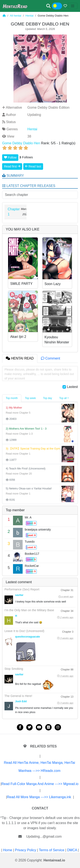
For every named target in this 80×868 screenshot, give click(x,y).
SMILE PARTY (21, 284)
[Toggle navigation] (73, 6)
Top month (12, 398)
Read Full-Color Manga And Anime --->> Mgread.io (40, 784)
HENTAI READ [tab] (20, 358)
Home (8, 850)
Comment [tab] (51, 358)
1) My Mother (14, 408)
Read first (12, 166)
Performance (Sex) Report (22, 589)
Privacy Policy (26, 850)
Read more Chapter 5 (18, 413)
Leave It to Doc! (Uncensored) (24, 631)
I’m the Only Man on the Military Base (29, 610)
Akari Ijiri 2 (18, 337)
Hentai (29, 16)
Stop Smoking (14, 669)
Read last (33, 166)
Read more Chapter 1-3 (19, 434)
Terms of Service (52, 850)
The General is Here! (18, 696)
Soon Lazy (53, 284)
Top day (48, 398)
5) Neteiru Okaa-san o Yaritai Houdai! (29, 488)
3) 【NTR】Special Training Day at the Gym (33, 449)
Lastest (72, 387)
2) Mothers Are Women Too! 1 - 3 (26, 429)
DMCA (72, 850)
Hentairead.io (54, 860)
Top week (30, 398)
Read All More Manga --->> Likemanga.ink (39, 797)
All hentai (15, 16)
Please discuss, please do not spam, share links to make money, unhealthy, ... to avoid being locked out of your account (39, 374)
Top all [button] (63, 398)
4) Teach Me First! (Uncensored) (26, 468)
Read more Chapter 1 (18, 454)
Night (60, 6)
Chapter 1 (14, 212)
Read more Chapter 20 (19, 474)
